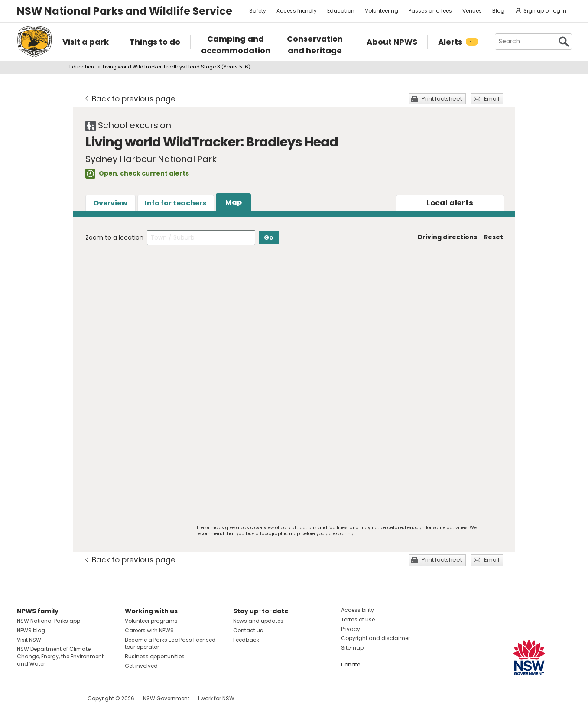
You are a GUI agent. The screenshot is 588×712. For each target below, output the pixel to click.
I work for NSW (216, 698)
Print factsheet (442, 99)
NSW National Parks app (49, 621)
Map (234, 202)
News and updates (258, 621)
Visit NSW (29, 640)
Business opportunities (155, 656)
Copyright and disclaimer (375, 638)
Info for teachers (175, 203)
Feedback (246, 640)
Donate (351, 665)
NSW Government (166, 698)
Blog (498, 11)
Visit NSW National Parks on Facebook (25, 698)
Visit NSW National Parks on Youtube (62, 698)
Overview (110, 203)
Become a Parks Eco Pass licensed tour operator (170, 644)
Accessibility (357, 610)
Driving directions (447, 237)
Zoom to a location (114, 237)
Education (341, 11)
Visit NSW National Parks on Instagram (44, 698)
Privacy (351, 629)
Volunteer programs (151, 621)
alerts (450, 203)
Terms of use (358, 619)
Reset (494, 237)
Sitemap (352, 648)
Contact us (248, 630)
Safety (258, 11)
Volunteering (382, 11)
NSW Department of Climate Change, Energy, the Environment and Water (60, 656)
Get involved (141, 666)
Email (492, 99)
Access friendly (297, 11)
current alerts (165, 173)
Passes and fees (430, 11)
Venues (472, 11)
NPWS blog (31, 630)
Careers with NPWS (149, 630)
